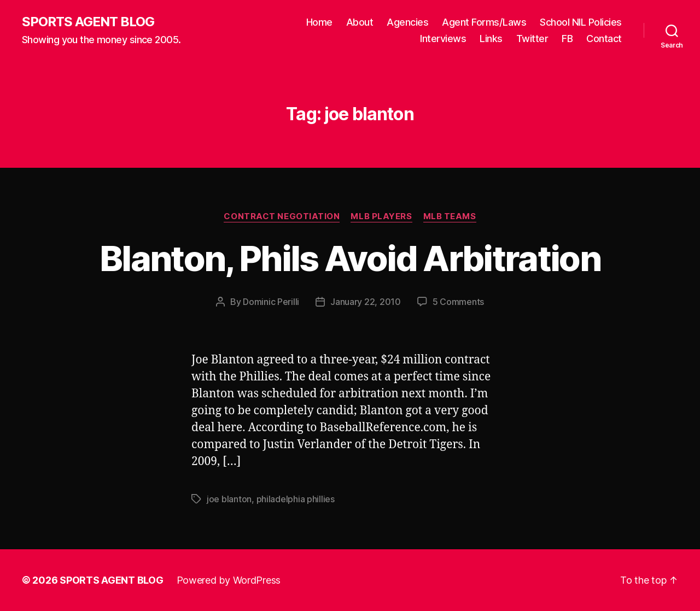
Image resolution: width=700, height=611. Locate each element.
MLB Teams (450, 216)
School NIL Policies (581, 22)
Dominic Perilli (271, 302)
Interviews (443, 39)
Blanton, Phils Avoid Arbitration (350, 258)
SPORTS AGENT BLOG (88, 22)
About (360, 22)
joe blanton (229, 499)
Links (491, 39)
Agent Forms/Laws (484, 22)
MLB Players (381, 216)
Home (319, 22)
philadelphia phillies (296, 499)
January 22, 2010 (366, 302)
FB (567, 39)
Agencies (407, 22)
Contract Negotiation (282, 216)
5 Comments (458, 302)
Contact (604, 39)
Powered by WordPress (229, 580)
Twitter (532, 39)
